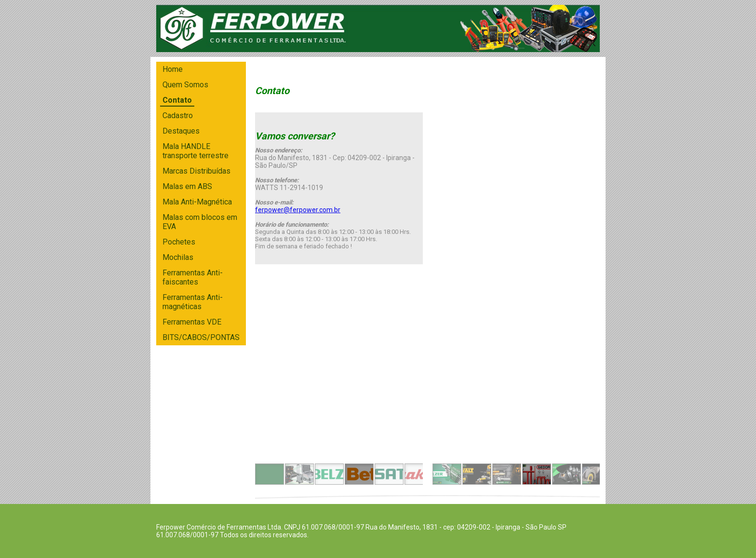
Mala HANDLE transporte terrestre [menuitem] (196, 151)
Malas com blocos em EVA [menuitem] (200, 222)
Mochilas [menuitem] (178, 257)
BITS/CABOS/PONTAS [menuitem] (201, 337)
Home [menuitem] (173, 69)
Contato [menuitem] (177, 100)
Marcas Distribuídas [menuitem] (196, 171)
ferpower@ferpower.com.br (298, 210)
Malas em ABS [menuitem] (187, 186)
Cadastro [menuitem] (178, 116)
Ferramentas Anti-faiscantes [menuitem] (193, 277)
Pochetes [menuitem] (179, 242)
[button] (270, 474)
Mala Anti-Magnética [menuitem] (197, 202)
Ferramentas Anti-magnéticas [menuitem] (193, 302)
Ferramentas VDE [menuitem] (192, 322)
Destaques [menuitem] (181, 131)
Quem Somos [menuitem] (185, 85)
